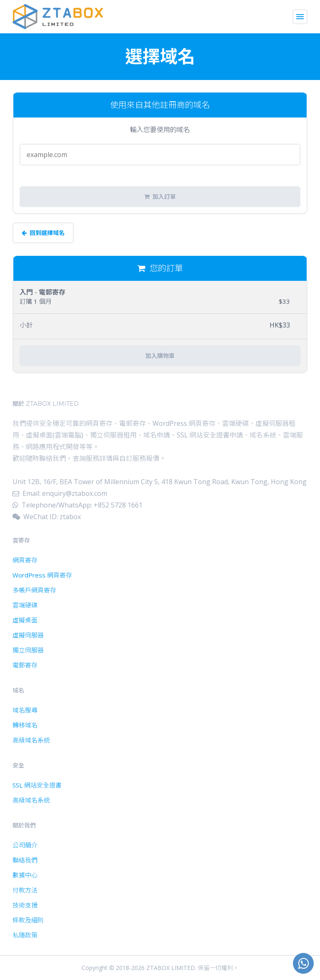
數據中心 (25, 875)
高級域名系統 (31, 740)
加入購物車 (160, 356)
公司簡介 (25, 845)
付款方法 (25, 890)
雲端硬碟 (25, 605)
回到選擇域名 (43, 233)
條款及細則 (28, 920)
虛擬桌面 (25, 620)
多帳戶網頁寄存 (34, 590)
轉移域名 (25, 725)
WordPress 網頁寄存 (42, 575)
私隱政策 (25, 935)
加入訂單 (160, 197)
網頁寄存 (25, 560)
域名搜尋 (25, 710)
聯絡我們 (25, 860)
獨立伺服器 (28, 650)
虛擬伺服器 (28, 635)
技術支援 (25, 905)
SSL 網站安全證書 (37, 785)
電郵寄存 (25, 665)
